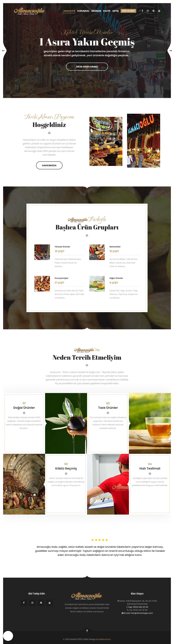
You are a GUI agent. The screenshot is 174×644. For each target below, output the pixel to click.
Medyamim (105, 639)
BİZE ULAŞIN (128, 11)
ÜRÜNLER (96, 11)
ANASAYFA (69, 11)
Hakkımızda (49, 165)
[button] (8, 636)
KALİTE (107, 11)
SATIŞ (116, 11)
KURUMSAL (83, 11)
